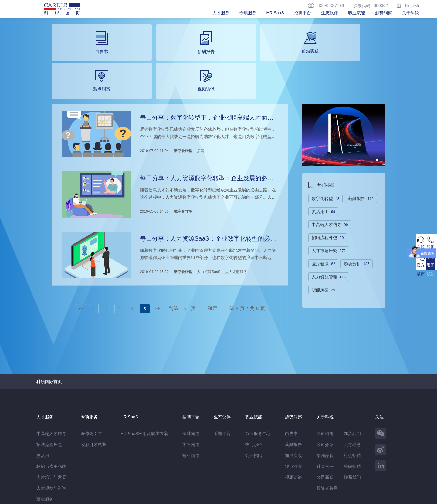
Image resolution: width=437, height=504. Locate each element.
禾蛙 (103, 472)
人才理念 (352, 389)
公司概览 (325, 378)
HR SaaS (275, 13)
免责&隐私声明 (51, 485)
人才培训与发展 (51, 422)
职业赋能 (357, 13)
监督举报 (125, 485)
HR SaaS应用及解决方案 (144, 378)
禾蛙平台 (222, 378)
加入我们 (352, 378)
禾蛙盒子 (87, 472)
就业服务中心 (258, 378)
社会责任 (325, 411)
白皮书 (291, 378)
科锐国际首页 (49, 326)
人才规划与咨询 (51, 433)
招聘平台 (303, 13)
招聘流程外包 (49, 389)
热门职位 (254, 389)
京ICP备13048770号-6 (166, 496)
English (408, 5)
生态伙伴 (330, 13)
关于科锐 (411, 13)
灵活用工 (45, 400)
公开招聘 (254, 400)
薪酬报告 (293, 389)
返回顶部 (426, 288)
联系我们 (352, 422)
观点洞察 (293, 411)
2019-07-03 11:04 (153, 108)
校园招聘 (352, 411)
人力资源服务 (235, 219)
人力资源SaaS (208, 219)
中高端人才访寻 (51, 378)
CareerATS (121, 472)
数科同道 (191, 400)
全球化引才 (91, 378)
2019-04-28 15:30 (153, 219)
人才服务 (221, 13)
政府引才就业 (93, 389)
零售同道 (191, 389)
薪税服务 (45, 444)
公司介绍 (325, 389)
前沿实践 (293, 400)
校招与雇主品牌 (51, 411)
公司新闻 (325, 422)
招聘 (200, 108)
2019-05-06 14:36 (153, 164)
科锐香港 (143, 472)
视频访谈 (293, 422)
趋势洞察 (384, 13)
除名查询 (148, 485)
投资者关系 (327, 433)
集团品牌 (325, 400)
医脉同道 (191, 378)
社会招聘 (352, 400)
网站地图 (79, 485)
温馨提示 (102, 485)
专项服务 (248, 13)
